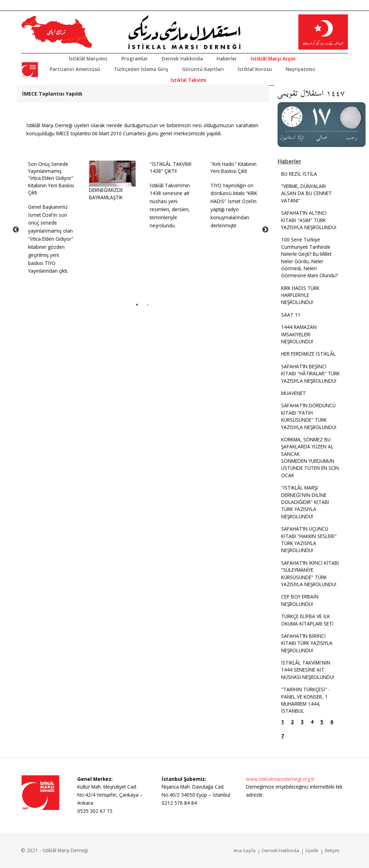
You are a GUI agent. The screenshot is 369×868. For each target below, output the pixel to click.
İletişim (332, 850)
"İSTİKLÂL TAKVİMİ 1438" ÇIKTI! (171, 167)
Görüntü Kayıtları (203, 69)
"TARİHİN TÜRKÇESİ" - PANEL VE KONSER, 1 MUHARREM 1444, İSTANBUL (306, 700)
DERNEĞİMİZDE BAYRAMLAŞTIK (106, 193)
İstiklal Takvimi (188, 80)
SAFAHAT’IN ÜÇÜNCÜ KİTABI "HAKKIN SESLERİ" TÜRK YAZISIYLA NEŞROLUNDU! (309, 539)
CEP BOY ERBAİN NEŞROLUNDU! (300, 600)
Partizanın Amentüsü (75, 69)
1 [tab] (137, 305)
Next (265, 230)
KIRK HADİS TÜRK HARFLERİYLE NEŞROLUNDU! (300, 295)
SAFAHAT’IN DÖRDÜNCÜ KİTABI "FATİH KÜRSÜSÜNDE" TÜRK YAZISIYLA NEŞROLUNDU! (309, 416)
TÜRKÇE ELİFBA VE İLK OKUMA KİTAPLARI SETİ (307, 620)
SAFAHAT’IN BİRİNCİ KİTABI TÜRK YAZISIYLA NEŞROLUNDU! (307, 643)
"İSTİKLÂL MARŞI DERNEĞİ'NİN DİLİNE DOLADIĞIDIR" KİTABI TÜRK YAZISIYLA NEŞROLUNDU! (305, 502)
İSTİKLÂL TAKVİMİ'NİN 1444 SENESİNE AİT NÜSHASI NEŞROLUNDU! (308, 670)
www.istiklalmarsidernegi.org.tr (280, 779)
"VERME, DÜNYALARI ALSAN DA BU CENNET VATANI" (306, 193)
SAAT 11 (291, 315)
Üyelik (312, 850)
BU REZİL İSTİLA (299, 174)
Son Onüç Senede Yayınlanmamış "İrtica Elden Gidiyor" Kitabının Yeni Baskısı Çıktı (51, 178)
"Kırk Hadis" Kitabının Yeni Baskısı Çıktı (234, 167)
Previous (16, 230)
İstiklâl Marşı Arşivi (273, 59)
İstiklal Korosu (255, 69)
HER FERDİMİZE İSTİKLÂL (308, 354)
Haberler (227, 59)
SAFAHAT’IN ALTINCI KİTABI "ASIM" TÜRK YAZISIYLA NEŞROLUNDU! (309, 220)
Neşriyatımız (300, 69)
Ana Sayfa (244, 850)
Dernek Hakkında (182, 59)
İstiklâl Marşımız (88, 59)
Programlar (135, 59)
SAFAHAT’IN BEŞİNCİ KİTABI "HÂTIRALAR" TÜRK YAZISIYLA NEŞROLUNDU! (310, 374)
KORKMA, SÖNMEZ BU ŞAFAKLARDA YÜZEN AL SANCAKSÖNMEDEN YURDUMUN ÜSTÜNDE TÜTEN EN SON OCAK (310, 457)
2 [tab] (148, 305)
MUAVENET (293, 393)
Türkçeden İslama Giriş (141, 69)
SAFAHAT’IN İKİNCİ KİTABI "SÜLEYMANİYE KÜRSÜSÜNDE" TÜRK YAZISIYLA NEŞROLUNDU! (310, 574)
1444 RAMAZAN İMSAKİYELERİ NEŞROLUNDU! (299, 334)
